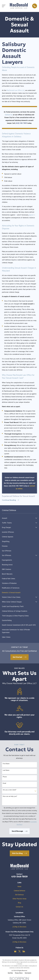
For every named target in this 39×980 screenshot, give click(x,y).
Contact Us (19, 907)
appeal (31, 215)
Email (4, 783)
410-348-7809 (19, 877)
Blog (19, 903)
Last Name (6, 770)
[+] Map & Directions (19, 927)
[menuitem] (18, 518)
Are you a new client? (10, 790)
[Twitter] (19, 951)
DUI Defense (19, 895)
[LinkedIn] (24, 951)
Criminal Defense (19, 891)
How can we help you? (10, 796)
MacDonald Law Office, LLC (16, 90)
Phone (5, 777)
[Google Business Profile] (15, 951)
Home (19, 886)
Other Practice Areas (19, 899)
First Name (6, 764)
